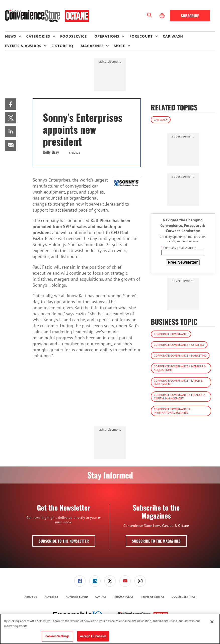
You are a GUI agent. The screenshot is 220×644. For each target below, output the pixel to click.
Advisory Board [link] (77, 597)
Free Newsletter (183, 262)
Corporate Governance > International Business (172, 411)
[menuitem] (16, 36)
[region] (110, 629)
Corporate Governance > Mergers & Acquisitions (180, 368)
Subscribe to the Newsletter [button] (64, 541)
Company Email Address (179, 248)
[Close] (212, 622)
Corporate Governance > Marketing (180, 355)
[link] (11, 104)
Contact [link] (101, 597)
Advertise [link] (51, 597)
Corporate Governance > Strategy (179, 345)
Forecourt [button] (141, 36)
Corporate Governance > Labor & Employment (178, 382)
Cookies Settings (184, 597)
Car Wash (161, 120)
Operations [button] (107, 36)
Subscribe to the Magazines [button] (156, 541)
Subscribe (190, 16)
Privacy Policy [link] (124, 597)
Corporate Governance (171, 334)
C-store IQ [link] (62, 46)
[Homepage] (47, 16)
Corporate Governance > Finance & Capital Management (180, 396)
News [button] (11, 36)
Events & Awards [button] (23, 46)
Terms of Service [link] (153, 597)
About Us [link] (31, 597)
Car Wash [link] (173, 36)
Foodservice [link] (74, 36)
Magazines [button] (92, 46)
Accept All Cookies (93, 636)
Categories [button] (38, 36)
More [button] (119, 46)
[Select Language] (163, 16)
